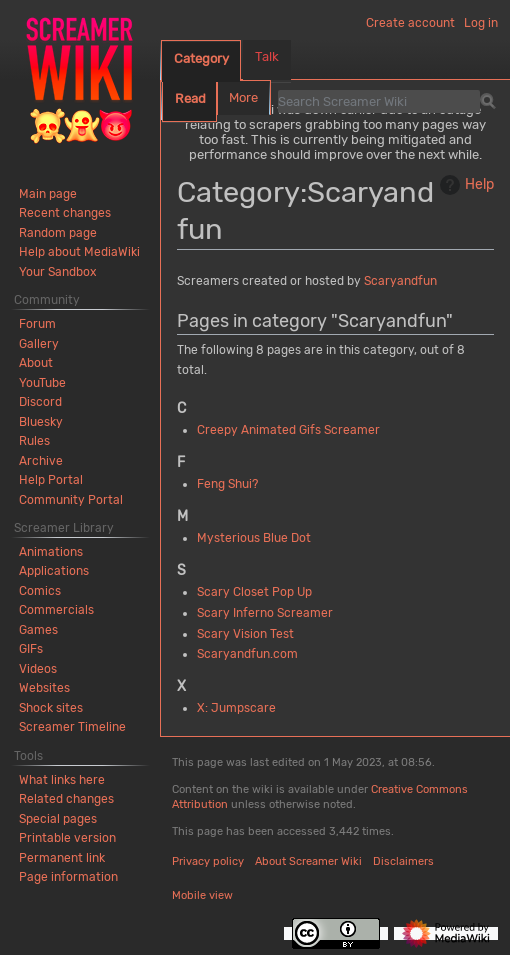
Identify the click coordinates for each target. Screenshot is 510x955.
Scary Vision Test (245, 634)
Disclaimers (403, 861)
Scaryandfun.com (247, 654)
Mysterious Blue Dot (254, 538)
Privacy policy (208, 861)
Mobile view (202, 895)
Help (464, 185)
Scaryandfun (400, 281)
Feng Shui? (227, 484)
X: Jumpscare (236, 708)
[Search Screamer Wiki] (379, 101)
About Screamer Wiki (308, 861)
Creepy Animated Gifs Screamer (288, 430)
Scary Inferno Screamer (265, 613)
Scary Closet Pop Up (254, 592)
